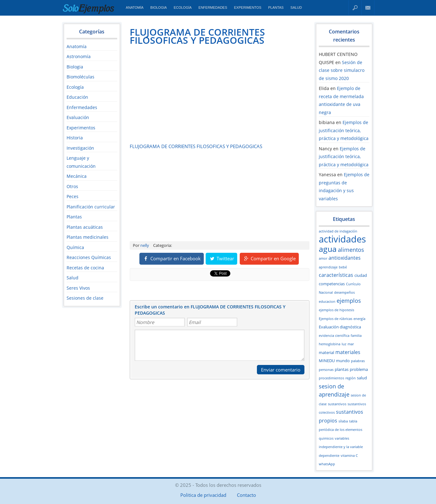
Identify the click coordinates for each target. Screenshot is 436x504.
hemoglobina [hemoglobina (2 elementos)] (330, 344)
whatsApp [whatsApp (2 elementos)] (327, 464)
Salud (296, 7)
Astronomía (79, 56)
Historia (75, 138)
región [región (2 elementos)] (351, 378)
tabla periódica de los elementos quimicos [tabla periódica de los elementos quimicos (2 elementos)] (341, 430)
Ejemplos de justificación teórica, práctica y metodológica (344, 130)
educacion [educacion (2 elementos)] (327, 302)
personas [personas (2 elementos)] (326, 370)
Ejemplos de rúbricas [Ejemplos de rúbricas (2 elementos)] (336, 319)
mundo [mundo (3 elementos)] (343, 361)
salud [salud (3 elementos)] (362, 378)
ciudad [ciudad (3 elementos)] (361, 275)
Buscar (355, 8)
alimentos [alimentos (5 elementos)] (351, 250)
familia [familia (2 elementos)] (356, 336)
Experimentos (248, 7)
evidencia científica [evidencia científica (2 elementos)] (334, 336)
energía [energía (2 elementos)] (359, 319)
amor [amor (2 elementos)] (323, 258)
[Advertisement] (182, 94)
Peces (73, 196)
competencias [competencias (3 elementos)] (332, 284)
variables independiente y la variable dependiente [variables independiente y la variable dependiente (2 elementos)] (341, 447)
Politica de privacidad (203, 495)
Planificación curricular (91, 207)
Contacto (368, 8)
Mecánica (77, 176)
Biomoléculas (80, 77)
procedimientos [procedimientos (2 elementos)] (331, 378)
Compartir (172, 258)
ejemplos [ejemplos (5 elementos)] (349, 301)
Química (75, 247)
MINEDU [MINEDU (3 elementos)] (327, 361)
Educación (77, 97)
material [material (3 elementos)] (326, 352)
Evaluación (78, 117)
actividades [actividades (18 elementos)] (342, 239)
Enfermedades (213, 7)
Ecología (183, 7)
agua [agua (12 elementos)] (328, 249)
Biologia (159, 7)
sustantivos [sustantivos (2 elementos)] (337, 404)
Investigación (80, 148)
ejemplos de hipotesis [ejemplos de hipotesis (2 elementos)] (336, 310)
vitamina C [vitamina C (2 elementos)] (349, 456)
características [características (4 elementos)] (336, 275)
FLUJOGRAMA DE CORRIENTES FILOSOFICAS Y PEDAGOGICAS (197, 36)
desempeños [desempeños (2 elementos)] (344, 292)
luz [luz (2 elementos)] (344, 344)
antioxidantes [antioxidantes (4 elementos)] (345, 258)
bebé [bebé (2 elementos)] (343, 267)
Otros (72, 186)
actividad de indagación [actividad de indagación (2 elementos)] (338, 231)
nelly (145, 245)
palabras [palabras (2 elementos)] (358, 361)
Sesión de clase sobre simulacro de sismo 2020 (342, 70)
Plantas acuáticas (85, 227)
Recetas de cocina (85, 268)
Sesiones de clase (85, 298)
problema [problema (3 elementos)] (359, 369)
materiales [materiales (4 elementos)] (348, 352)
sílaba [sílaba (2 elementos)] (343, 421)
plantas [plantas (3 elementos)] (342, 369)
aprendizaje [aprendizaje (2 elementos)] (328, 267)
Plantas (276, 7)
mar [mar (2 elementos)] (351, 344)
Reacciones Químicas (89, 257)
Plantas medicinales (88, 237)
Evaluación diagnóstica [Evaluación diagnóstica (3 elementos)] (340, 327)
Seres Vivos (78, 288)
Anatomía (135, 7)
